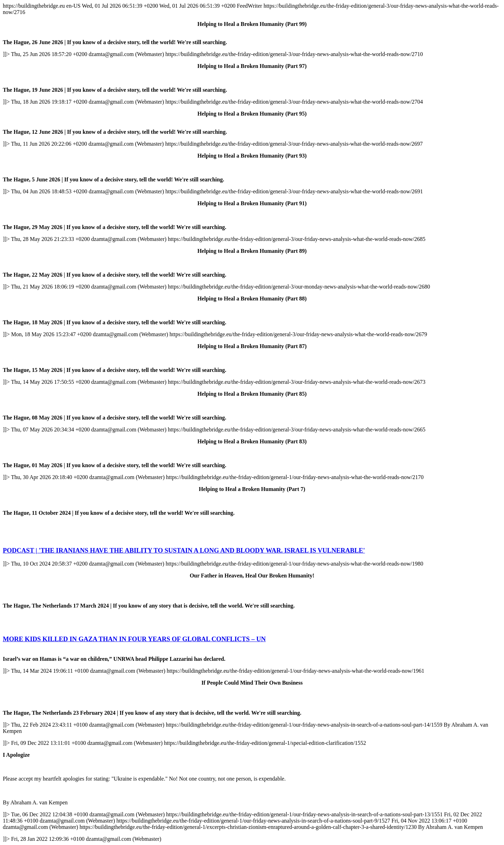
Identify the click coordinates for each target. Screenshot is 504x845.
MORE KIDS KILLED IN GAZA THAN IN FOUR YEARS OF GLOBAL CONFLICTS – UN (134, 639)
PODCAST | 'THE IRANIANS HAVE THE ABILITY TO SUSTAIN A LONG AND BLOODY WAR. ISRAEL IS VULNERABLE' (184, 550)
